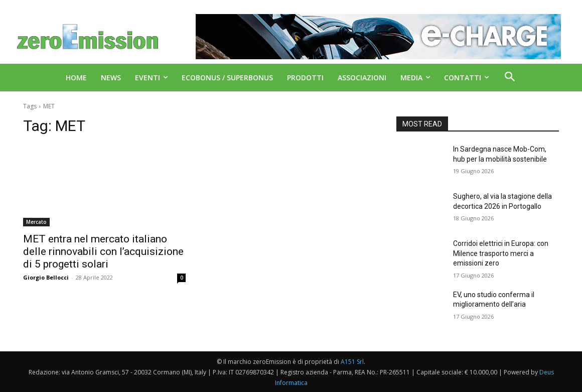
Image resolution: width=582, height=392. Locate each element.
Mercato (36, 222)
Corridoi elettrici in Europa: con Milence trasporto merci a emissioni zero (501, 253)
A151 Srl (352, 362)
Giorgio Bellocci (46, 277)
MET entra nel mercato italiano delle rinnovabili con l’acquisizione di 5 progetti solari (103, 251)
